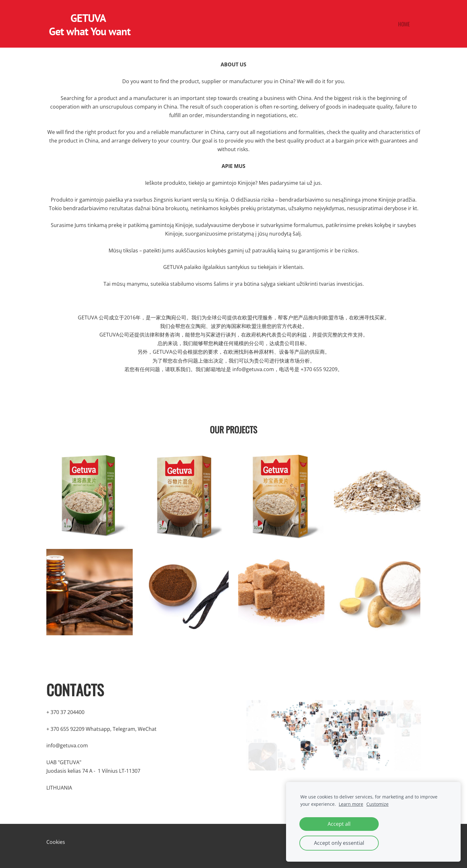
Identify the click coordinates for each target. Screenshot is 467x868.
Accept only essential (339, 843)
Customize (377, 804)
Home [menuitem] (404, 24)
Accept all (339, 824)
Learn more (351, 804)
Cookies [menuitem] (56, 842)
